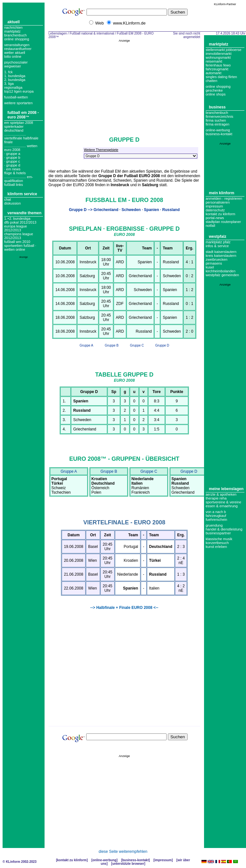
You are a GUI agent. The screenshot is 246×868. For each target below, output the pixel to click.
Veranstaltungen (17, 45)
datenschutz (215, 210)
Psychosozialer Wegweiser (16, 64)
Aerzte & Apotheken (221, 494)
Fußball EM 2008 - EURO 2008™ (23, 115)
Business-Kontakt (135, 860)
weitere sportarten (18, 103)
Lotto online (13, 56)
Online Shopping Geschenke (218, 88)
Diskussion (12, 203)
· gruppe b (12, 157)
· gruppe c (12, 161)
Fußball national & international (92, 33)
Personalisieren (218, 202)
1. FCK (8, 72)
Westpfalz (218, 237)
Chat (8, 199)
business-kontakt (219, 134)
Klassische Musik (219, 539)
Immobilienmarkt (219, 54)
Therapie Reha (216, 498)
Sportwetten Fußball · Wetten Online (20, 247)
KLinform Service (22, 194)
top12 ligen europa (19, 91)
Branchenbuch (15, 35)
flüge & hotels (15, 173)
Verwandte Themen (24, 213)
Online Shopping (17, 39)
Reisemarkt (214, 61)
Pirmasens (214, 263)
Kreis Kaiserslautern (221, 256)
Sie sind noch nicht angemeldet (187, 35)
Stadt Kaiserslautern (221, 252)
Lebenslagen (58, 33)
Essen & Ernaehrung (222, 506)
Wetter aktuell (15, 53)
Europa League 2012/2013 (15, 228)
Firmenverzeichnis (220, 116)
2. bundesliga (15, 80)
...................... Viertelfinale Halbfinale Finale (21, 138)
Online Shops (216, 94)
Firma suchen (216, 120)
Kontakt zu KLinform (220, 214)
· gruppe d (12, 165)
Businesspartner (218, 533)
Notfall (210, 226)
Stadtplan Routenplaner (223, 222)
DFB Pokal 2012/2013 (20, 222)
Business (217, 107)
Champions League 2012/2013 (19, 236)
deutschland (14, 130)
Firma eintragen (217, 124)
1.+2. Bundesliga (17, 218)
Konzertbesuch (217, 543)
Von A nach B (216, 512)
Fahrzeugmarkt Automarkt (217, 71)
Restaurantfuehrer (18, 49)
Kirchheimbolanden (220, 271)
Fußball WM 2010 (17, 242)
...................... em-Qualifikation (19, 179)
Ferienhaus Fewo (218, 65)
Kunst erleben (216, 547)
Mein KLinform (222, 193)
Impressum (214, 206)
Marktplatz (12, 31)
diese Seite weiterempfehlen (123, 852)
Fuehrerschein (216, 520)
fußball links (14, 185)
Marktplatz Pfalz (218, 242)
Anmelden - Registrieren (224, 198)
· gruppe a (12, 154)
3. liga (9, 84)
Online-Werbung (218, 130)
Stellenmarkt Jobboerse (224, 50)
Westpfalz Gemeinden (222, 275)
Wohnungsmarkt (218, 57)
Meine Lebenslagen (226, 489)
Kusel (210, 267)
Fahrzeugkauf (216, 516)
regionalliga (13, 87)
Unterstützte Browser (128, 864)
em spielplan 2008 (19, 123)
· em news (12, 169)
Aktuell (14, 22)
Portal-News (215, 218)
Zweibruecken (216, 259)
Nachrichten (13, 27)
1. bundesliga (15, 76)
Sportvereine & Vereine (223, 502)
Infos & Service (217, 246)
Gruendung (214, 525)
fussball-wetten (16, 97)
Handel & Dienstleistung (224, 529)
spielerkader (14, 126)
